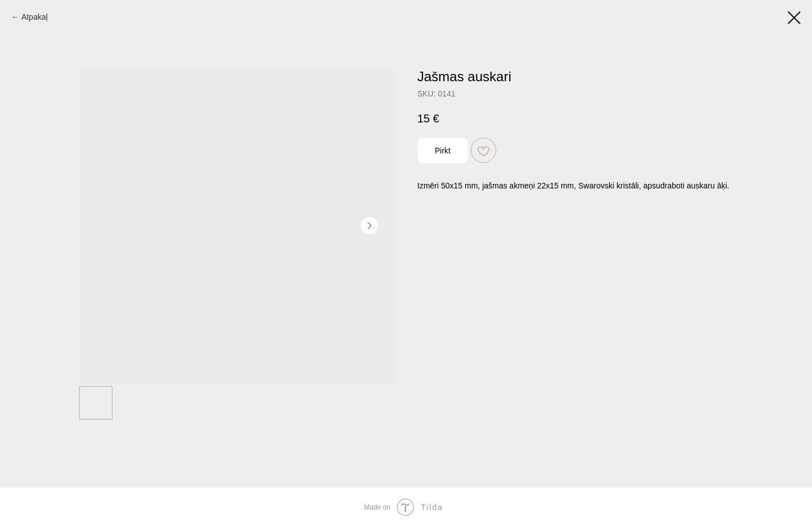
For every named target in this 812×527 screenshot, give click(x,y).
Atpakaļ (35, 17)
